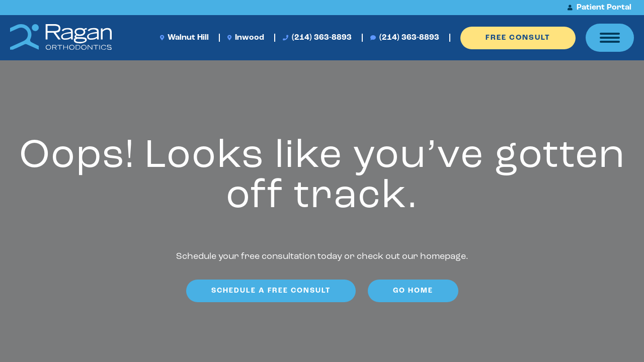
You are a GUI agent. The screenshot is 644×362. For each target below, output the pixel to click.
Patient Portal (599, 8)
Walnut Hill (184, 38)
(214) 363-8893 (317, 38)
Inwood (246, 38)
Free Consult (518, 38)
